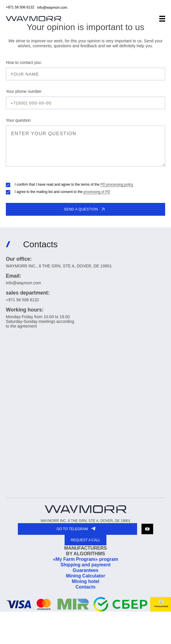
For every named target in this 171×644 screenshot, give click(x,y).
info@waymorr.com (52, 8)
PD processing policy (117, 185)
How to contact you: (24, 62)
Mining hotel (85, 581)
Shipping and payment (86, 565)
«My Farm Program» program (85, 559)
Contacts (85, 587)
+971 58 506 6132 (20, 7)
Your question (18, 120)
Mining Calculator (85, 576)
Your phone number (24, 91)
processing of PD (97, 192)
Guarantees (85, 570)
